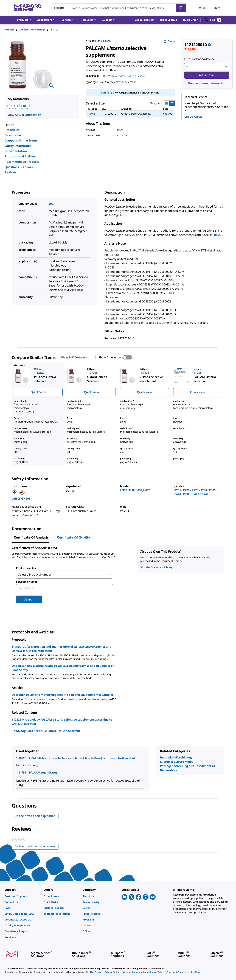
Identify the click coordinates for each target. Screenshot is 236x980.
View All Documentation (24, 115)
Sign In (105, 93)
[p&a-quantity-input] (207, 67)
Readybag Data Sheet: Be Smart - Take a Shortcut (46, 730)
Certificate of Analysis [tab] (31, 537)
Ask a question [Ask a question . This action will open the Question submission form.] (137, 76)
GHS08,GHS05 (21, 499)
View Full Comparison (76, 357)
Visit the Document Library (156, 567)
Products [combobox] (59, 8)
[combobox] (119, 8)
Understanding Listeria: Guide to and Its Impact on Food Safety (63, 667)
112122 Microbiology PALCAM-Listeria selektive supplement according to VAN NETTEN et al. (62, 721)
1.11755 (130, 235)
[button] (144, 20)
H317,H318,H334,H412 (135, 490)
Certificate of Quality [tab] (73, 537)
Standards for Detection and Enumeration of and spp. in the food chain (61, 648)
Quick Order (190, 20)
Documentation (16, 151)
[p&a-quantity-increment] (226, 67)
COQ (24, 106)
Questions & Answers (20, 167)
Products (9, 30)
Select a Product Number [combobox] (35, 574)
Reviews (11, 172)
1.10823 (216, 235)
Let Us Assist (193, 117)
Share (169, 41)
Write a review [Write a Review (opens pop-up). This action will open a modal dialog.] (117, 76)
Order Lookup (168, 20)
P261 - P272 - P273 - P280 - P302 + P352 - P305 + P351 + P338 (196, 492)
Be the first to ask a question (35, 815)
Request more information (207, 83)
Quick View (38, 392)
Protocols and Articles (20, 156)
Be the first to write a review (37, 846)
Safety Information (18, 146)
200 (51, 204)
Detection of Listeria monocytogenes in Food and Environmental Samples (63, 694)
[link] (22, 895)
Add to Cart (207, 75)
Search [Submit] (29, 599)
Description (13, 135)
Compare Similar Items (21, 140)
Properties (12, 130)
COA (13, 106)
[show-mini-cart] (213, 20)
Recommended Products (22, 162)
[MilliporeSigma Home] (28, 8)
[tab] (12, 30)
